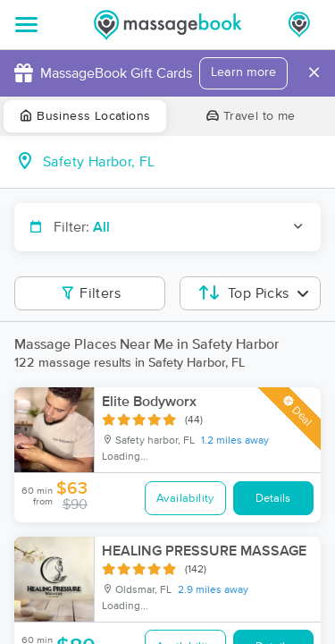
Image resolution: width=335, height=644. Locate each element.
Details (273, 499)
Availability (185, 499)
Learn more (243, 72)
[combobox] (182, 162)
